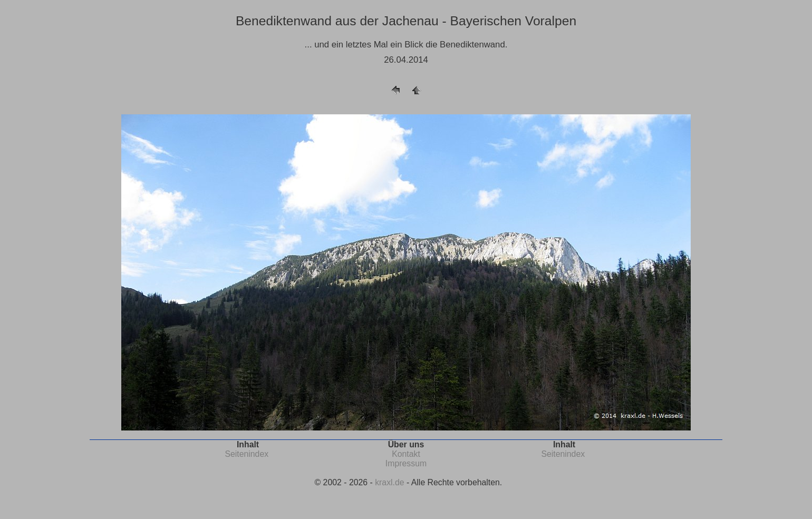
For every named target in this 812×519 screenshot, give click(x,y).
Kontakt (406, 454)
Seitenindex (246, 454)
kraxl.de (389, 482)
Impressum (406, 463)
